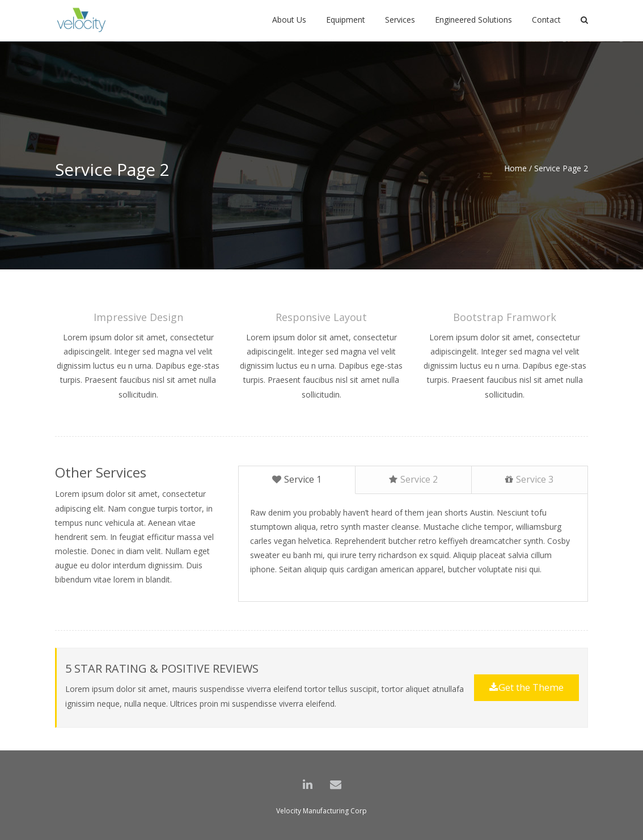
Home (515, 168)
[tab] (297, 480)
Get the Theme (526, 687)
